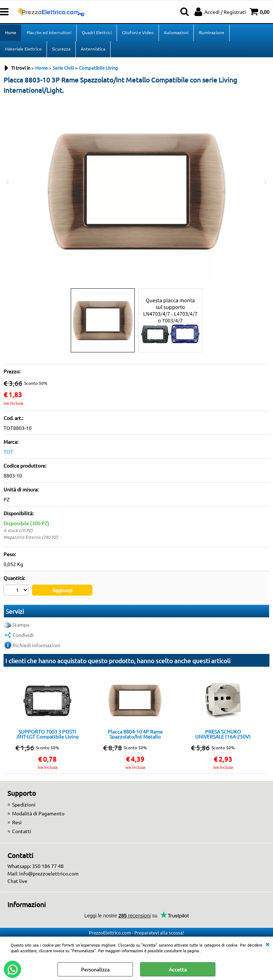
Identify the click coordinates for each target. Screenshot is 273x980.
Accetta (178, 969)
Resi (17, 822)
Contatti (22, 831)
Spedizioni (24, 804)
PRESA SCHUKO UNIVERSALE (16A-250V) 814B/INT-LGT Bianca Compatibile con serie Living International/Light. (223, 734)
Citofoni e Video (138, 32)
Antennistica (93, 49)
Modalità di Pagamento (38, 813)
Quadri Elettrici (97, 32)
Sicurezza (61, 49)
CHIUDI (267, 944)
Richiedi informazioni (36, 645)
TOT (8, 452)
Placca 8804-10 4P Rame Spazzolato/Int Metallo (135, 734)
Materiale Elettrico (23, 49)
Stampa (21, 624)
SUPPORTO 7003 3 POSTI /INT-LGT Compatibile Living (47, 734)
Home (11, 32)
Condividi (23, 635)
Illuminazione (212, 32)
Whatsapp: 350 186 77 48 (36, 866)
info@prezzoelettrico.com (49, 873)
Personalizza (95, 969)
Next (265, 182)
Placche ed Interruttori (49, 32)
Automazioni (176, 32)
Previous (8, 182)
